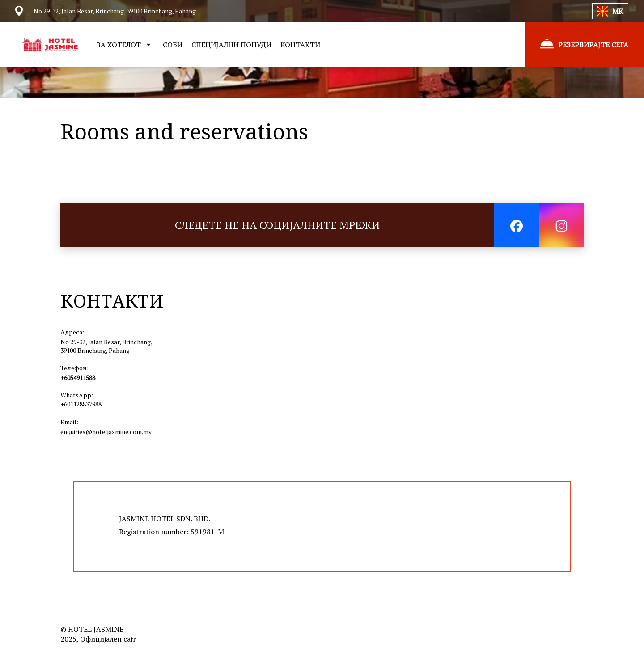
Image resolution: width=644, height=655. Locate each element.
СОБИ (173, 45)
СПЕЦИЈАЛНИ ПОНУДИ (231, 45)
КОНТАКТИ (300, 45)
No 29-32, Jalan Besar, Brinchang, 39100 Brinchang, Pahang (106, 346)
